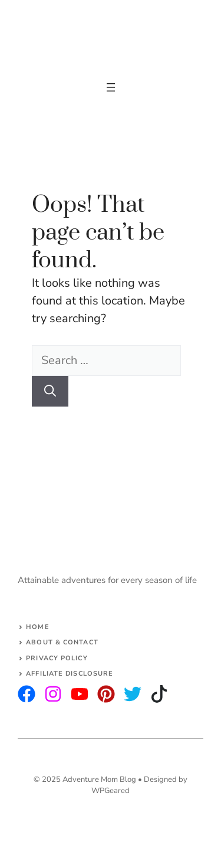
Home (37, 627)
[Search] (50, 391)
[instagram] (27, 694)
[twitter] (53, 694)
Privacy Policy (57, 658)
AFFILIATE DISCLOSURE (70, 674)
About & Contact (62, 642)
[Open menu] (111, 87)
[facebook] (80, 694)
